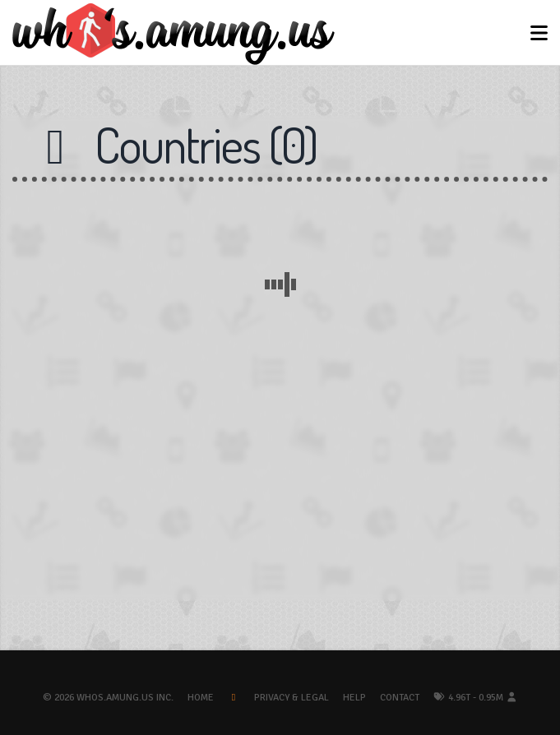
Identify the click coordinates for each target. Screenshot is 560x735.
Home (201, 698)
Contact (400, 698)
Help (354, 698)
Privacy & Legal (292, 698)
